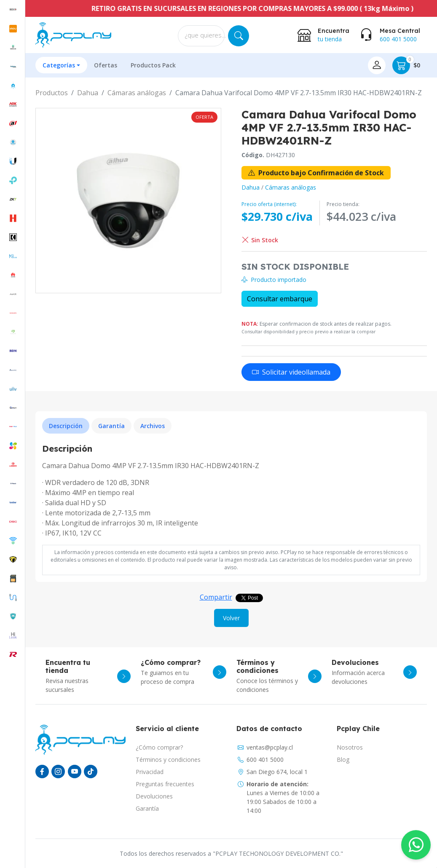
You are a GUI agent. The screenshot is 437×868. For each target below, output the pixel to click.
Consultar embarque (280, 299)
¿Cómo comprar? (159, 747)
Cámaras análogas (137, 93)
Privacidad (150, 772)
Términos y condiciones (168, 759)
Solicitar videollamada (291, 372)
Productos (52, 93)
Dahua (88, 93)
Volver (231, 618)
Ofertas (106, 65)
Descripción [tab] (66, 426)
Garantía (147, 808)
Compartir (216, 597)
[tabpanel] (231, 491)
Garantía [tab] (111, 426)
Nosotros (350, 747)
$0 (406, 65)
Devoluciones (154, 796)
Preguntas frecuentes (165, 784)
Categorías (59, 65)
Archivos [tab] (153, 426)
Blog (343, 759)
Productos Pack (153, 65)
